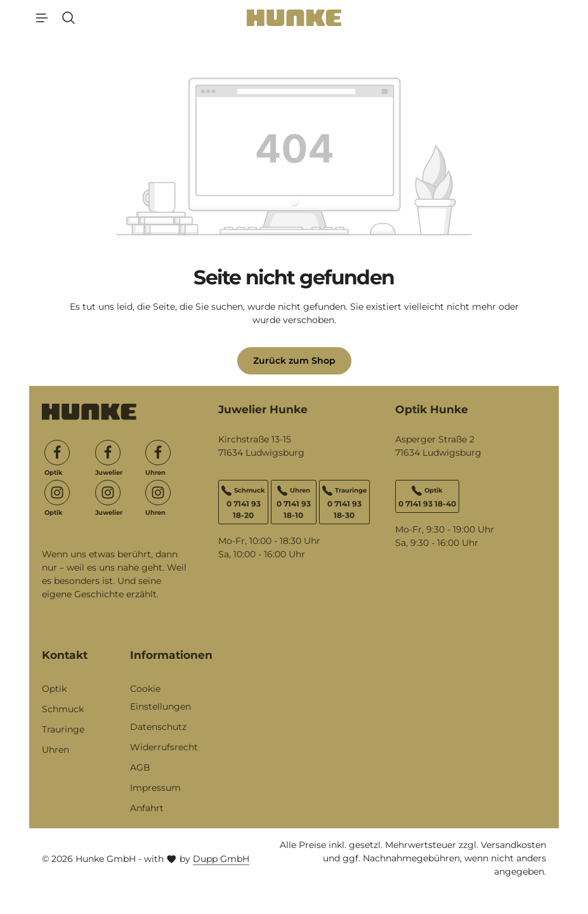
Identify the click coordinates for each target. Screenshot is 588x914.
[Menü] (42, 18)
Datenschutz (158, 727)
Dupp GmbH (221, 859)
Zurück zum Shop (294, 361)
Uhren (56, 750)
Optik (54, 689)
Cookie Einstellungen (160, 698)
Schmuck (63, 709)
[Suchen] (69, 18)
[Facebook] (57, 453)
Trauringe (63, 729)
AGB (140, 767)
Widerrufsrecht (164, 747)
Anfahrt (147, 808)
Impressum (155, 788)
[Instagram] (57, 493)
